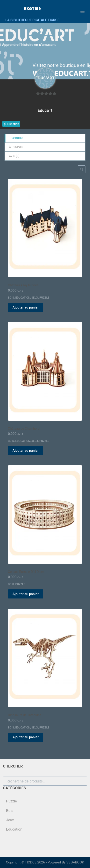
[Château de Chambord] (45, 371)
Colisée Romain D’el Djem (26, 572)
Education (23, 298)
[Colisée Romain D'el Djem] (45, 515)
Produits (17, 138)
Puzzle (44, 298)
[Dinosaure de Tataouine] (45, 658)
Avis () (14, 156)
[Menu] (82, 11)
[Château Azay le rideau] (45, 228)
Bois (11, 298)
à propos (16, 147)
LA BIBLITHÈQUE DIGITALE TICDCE (32, 20)
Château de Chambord (24, 429)
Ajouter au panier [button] (26, 307)
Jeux (35, 298)
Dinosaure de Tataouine (25, 715)
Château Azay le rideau (24, 285)
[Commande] (82, 169)
